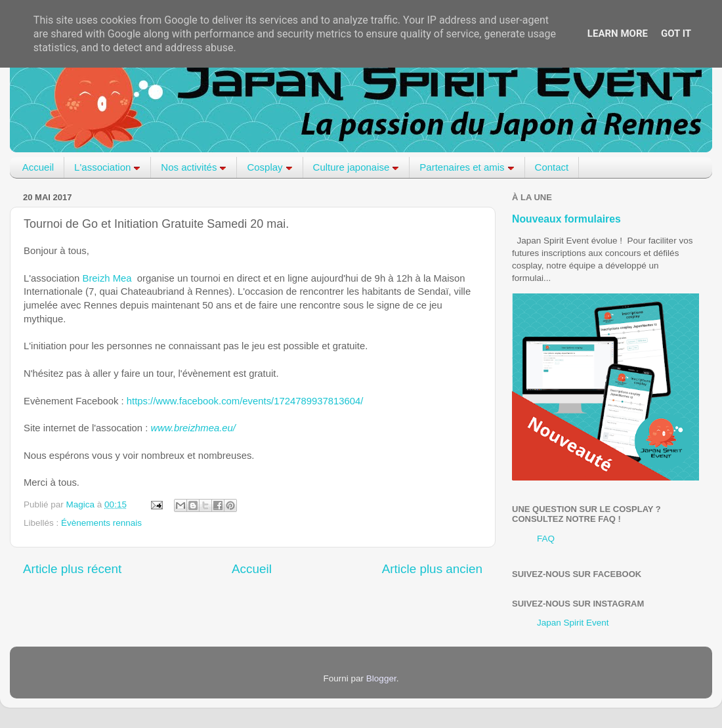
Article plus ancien (432, 569)
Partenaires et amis (467, 167)
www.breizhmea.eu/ (193, 428)
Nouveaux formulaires (566, 219)
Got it (676, 33)
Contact (552, 167)
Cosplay (269, 167)
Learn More (618, 33)
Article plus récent (72, 569)
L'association (107, 167)
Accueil (38, 167)
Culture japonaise (356, 167)
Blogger (381, 678)
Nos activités (194, 167)
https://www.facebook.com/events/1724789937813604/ (245, 401)
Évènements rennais (101, 523)
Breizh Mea (108, 278)
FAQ (546, 539)
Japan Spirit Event (573, 623)
